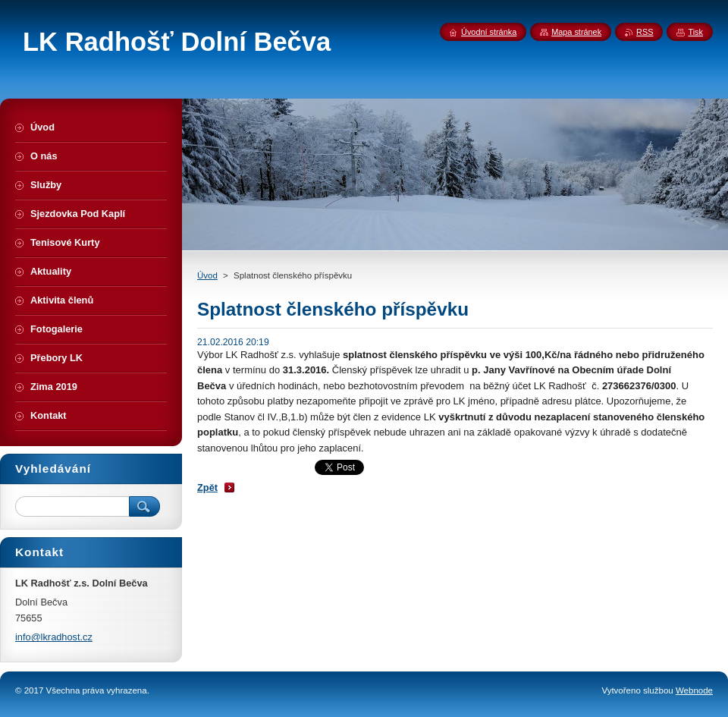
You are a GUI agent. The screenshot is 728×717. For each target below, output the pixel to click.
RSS (645, 32)
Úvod (207, 275)
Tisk (695, 32)
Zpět (207, 487)
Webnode (694, 690)
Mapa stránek (576, 32)
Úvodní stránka (489, 32)
